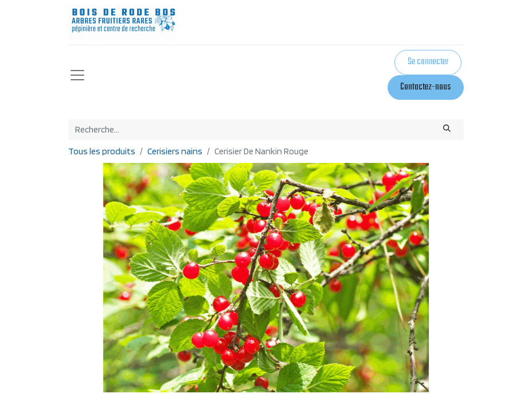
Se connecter (428, 62)
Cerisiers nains (175, 151)
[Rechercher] (447, 130)
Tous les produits (102, 151)
